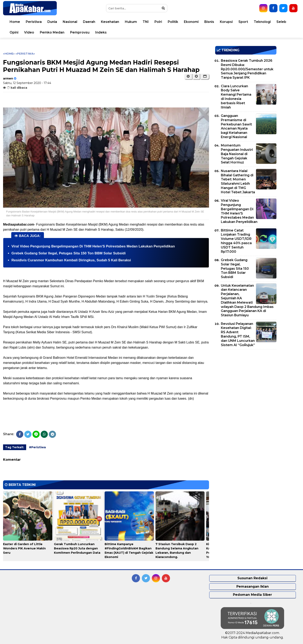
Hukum (131, 22)
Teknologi (262, 22)
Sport (243, 22)
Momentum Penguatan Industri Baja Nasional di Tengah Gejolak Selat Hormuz (237, 154)
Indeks (101, 32)
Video (29, 32)
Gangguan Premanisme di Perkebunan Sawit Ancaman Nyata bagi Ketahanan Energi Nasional (236, 126)
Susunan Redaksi (252, 578)
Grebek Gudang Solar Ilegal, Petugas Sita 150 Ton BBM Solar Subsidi (69, 253)
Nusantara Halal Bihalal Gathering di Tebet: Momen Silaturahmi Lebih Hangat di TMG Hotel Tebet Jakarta (238, 182)
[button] (205, 76)
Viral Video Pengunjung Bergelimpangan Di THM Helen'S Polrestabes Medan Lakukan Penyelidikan (93, 246)
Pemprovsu (80, 32)
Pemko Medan (52, 32)
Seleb (281, 22)
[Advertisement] (246, 381)
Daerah (89, 22)
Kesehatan (110, 22)
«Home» (9, 54)
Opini (14, 32)
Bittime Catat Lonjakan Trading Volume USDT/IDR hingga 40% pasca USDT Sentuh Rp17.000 (236, 241)
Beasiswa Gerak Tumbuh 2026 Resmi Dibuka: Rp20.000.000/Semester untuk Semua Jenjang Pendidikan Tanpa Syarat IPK (247, 69)
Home (15, 22)
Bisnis (209, 22)
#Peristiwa (37, 447)
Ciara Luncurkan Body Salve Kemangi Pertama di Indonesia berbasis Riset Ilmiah (236, 97)
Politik (173, 22)
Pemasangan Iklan (253, 586)
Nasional (70, 22)
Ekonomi (191, 22)
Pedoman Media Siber (252, 595)
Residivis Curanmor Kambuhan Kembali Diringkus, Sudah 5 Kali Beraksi (71, 260)
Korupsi (226, 22)
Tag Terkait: (15, 447)
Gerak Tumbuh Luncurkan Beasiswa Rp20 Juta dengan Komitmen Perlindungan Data (77, 548)
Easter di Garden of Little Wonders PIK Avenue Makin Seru (24, 548)
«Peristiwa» (25, 54)
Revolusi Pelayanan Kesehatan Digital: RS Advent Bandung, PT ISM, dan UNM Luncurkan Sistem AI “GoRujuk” (238, 334)
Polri (158, 22)
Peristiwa (34, 22)
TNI (146, 22)
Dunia (52, 22)
